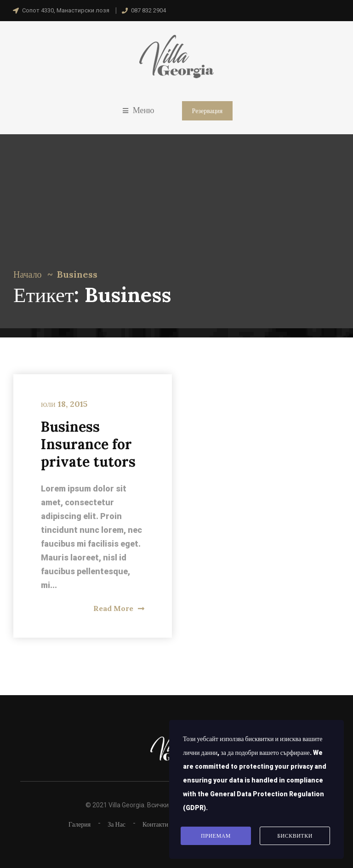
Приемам (216, 836)
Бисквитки (295, 836)
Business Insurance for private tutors (88, 444)
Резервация (208, 111)
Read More (119, 608)
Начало (28, 274)
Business (77, 274)
